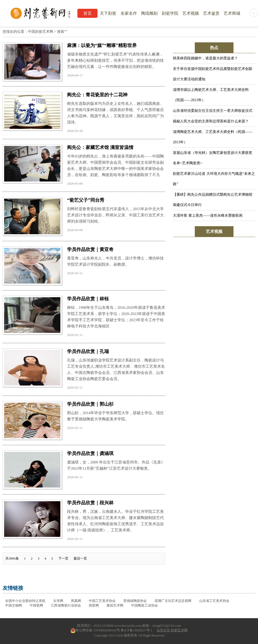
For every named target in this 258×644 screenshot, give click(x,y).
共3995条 (12, 558)
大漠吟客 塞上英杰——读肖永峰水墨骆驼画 (208, 215)
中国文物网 (14, 605)
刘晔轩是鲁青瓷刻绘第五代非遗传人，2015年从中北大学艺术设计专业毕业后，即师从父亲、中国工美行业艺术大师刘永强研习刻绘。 (115, 215)
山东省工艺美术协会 (214, 601)
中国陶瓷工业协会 (144, 605)
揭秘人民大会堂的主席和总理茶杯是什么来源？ (211, 121)
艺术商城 (232, 13)
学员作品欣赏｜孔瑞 (88, 351)
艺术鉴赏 (211, 13)
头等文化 (163, 630)
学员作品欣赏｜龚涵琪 (90, 453)
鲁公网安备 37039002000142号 (95, 630)
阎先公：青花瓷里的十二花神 (97, 95)
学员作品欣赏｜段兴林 (90, 503)
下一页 (63, 558)
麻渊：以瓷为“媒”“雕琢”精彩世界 (102, 45)
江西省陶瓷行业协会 (66, 605)
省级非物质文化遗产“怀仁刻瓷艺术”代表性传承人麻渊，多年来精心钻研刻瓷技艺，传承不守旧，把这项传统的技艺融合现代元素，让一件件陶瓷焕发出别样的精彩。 (115, 60)
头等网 (58, 601)
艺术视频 (191, 13)
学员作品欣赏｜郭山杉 (90, 404)
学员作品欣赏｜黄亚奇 (90, 249)
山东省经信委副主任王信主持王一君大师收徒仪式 (213, 111)
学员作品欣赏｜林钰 (88, 299)
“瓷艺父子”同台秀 (86, 200)
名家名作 (129, 13)
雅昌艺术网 (115, 605)
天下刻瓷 (108, 13)
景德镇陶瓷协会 (135, 601)
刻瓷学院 (170, 13)
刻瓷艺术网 (179, 630)
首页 (87, 13)
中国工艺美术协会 (102, 601)
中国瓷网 (36, 605)
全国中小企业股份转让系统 (25, 601)
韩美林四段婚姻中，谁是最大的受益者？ (205, 58)
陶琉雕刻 (149, 13)
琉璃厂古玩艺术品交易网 (173, 601)
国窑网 (94, 605)
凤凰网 (76, 601)
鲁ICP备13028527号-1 (136, 630)
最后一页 (80, 558)
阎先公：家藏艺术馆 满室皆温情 (100, 147)
